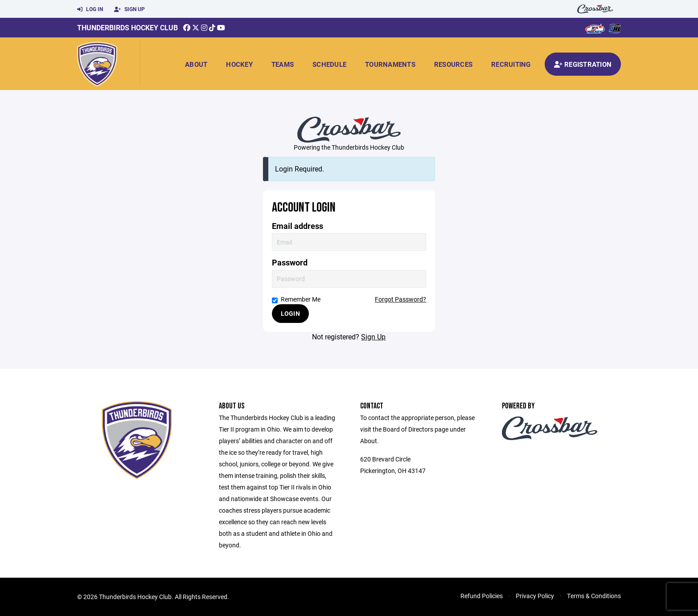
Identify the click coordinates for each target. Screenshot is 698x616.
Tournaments (390, 64)
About (196, 64)
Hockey (239, 64)
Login (290, 313)
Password (290, 263)
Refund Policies (482, 596)
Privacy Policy (535, 596)
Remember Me (296, 299)
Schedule (329, 64)
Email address (298, 226)
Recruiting (511, 64)
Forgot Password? (400, 299)
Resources (453, 64)
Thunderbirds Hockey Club (127, 27)
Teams (283, 64)
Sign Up (129, 9)
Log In (90, 9)
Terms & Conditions (594, 596)
